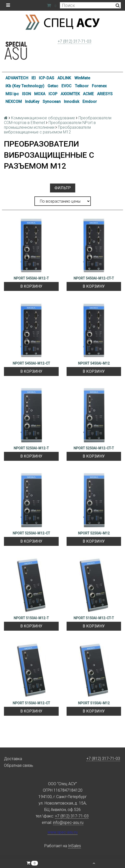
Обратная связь (19, 765)
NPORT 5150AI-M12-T (31, 618)
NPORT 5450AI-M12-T (31, 278)
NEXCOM (14, 102)
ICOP (53, 94)
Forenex (99, 86)
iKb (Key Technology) (25, 86)
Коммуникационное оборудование (43, 118)
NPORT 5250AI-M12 (94, 533)
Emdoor (90, 102)
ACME (88, 94)
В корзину (31, 286)
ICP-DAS (47, 78)
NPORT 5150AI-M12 (94, 703)
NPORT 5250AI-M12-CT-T (94, 448)
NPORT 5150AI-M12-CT (31, 703)
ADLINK (64, 78)
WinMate (82, 78)
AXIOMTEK (70, 94)
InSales (75, 846)
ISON (26, 94)
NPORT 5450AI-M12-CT (31, 363)
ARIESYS (105, 94)
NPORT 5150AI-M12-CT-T (94, 618)
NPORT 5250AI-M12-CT (31, 533)
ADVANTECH (17, 78)
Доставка (13, 759)
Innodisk (72, 102)
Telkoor (82, 86)
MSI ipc (12, 94)
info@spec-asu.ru (68, 822)
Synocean (52, 102)
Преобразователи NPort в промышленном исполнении (50, 125)
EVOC (66, 86)
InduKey (32, 102)
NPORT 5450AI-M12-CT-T (94, 278)
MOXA (40, 94)
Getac (53, 86)
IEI (34, 78)
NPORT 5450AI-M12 (94, 363)
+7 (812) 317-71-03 (75, 41)
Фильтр (63, 188)
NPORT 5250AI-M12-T (31, 448)
